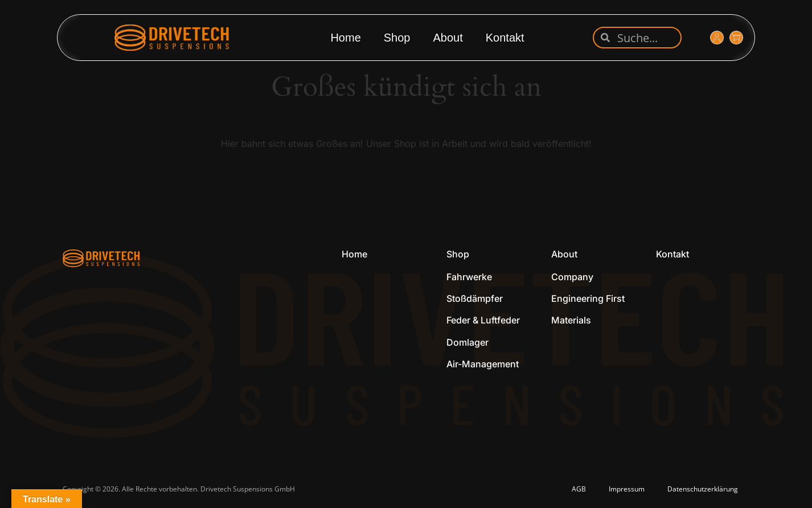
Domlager (467, 342)
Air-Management (483, 364)
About (448, 38)
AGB (579, 489)
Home (345, 38)
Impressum (627, 489)
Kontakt (505, 38)
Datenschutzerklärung (703, 489)
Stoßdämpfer (475, 298)
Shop (397, 38)
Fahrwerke (469, 277)
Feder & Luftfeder (483, 320)
